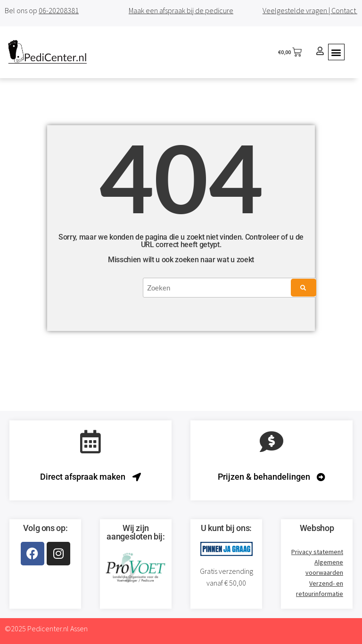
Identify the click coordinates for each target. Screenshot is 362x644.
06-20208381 (59, 10)
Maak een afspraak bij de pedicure (181, 10)
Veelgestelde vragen (295, 10)
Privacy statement (317, 552)
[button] (336, 52)
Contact (344, 10)
